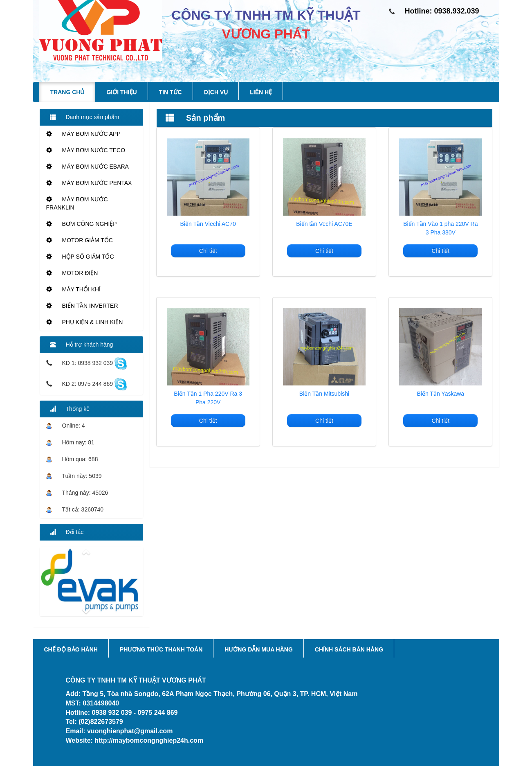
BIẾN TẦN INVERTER (82, 306)
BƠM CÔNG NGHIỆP (82, 224)
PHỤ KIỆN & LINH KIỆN (85, 322)
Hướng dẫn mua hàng (259, 649)
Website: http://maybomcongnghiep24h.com (135, 740)
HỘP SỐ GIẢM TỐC (80, 257)
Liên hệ (261, 92)
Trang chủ (67, 92)
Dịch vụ (216, 92)
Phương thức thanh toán (161, 649)
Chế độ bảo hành (71, 649)
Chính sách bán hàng (349, 649)
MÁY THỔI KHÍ (74, 289)
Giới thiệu (121, 92)
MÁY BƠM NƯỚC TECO (86, 150)
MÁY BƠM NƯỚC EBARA (88, 167)
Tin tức (171, 92)
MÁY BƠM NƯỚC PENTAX (89, 183)
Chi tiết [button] (208, 251)
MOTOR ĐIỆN (72, 273)
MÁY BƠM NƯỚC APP (83, 134)
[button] (91, 552)
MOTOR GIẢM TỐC (80, 240)
